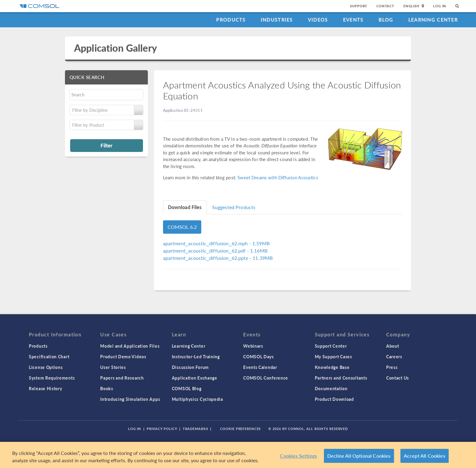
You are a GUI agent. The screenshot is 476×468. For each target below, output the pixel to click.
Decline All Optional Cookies (359, 456)
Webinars (253, 346)
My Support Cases (333, 356)
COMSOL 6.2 (182, 227)
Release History (46, 388)
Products (231, 20)
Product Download (334, 399)
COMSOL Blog (187, 388)
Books (107, 388)
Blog (386, 20)
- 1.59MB (216, 243)
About (393, 346)
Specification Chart (49, 356)
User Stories (113, 367)
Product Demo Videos (123, 356)
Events (353, 20)
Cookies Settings (298, 456)
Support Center (331, 346)
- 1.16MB (215, 251)
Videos (318, 20)
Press (392, 367)
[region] (238, 455)
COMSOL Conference (266, 378)
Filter (106, 145)
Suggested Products (234, 207)
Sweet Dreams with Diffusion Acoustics (278, 177)
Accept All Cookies (425, 456)
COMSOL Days (258, 356)
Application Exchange (195, 378)
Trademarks (195, 429)
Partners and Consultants (341, 378)
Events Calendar (260, 367)
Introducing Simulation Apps (130, 399)
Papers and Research (122, 378)
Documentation (331, 388)
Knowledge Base (332, 367)
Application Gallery (116, 48)
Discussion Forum (190, 367)
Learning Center (433, 20)
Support (359, 6)
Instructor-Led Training (196, 356)
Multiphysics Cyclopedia (197, 399)
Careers (394, 356)
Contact (385, 6)
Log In (440, 6)
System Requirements (52, 378)
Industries (277, 20)
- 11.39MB (218, 258)
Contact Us (398, 378)
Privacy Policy (162, 429)
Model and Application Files (130, 346)
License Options (46, 367)
